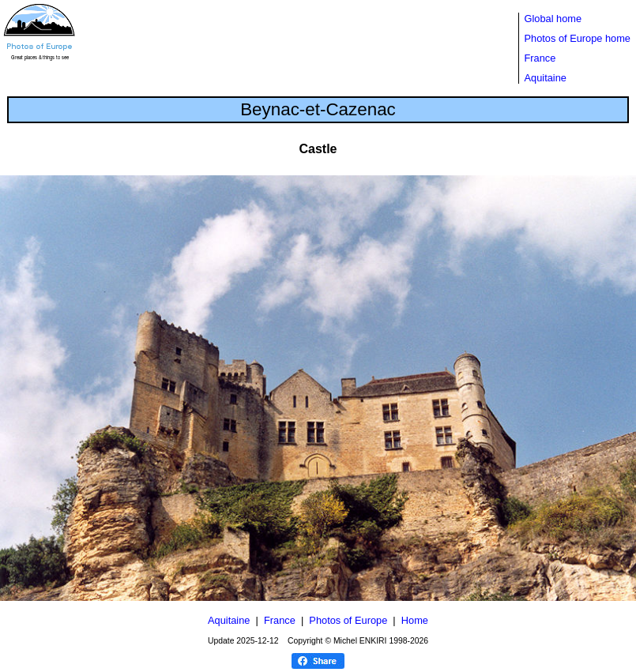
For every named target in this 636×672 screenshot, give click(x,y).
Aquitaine (546, 78)
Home (415, 620)
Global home (553, 19)
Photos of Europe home (578, 38)
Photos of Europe (348, 620)
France (540, 58)
